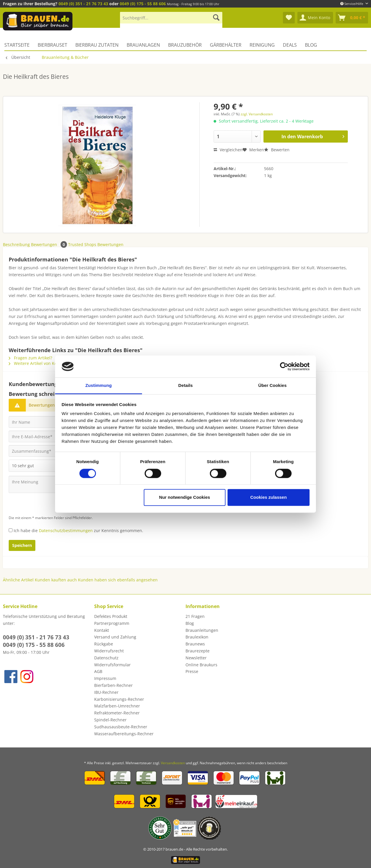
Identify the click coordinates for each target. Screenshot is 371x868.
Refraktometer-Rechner (117, 713)
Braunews (195, 644)
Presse (192, 671)
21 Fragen (195, 616)
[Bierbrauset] (52, 45)
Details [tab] (185, 386)
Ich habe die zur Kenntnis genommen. (78, 531)
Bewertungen (50, 244)
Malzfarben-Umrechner (117, 706)
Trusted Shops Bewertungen (96, 244)
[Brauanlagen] (143, 45)
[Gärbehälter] (226, 45)
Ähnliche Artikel (18, 580)
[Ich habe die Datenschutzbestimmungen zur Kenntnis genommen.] (11, 530)
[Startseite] (19, 45)
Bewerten (277, 150)
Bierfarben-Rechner (113, 685)
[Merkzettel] (289, 18)
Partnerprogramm (112, 623)
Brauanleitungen (202, 630)
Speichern (22, 545)
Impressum (105, 678)
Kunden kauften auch (56, 580)
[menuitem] (171, 20)
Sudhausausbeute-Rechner (121, 727)
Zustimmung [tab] (99, 386)
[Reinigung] (262, 45)
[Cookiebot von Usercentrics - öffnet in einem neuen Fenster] (284, 366)
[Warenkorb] (352, 18)
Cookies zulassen (268, 497)
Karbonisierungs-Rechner (119, 699)
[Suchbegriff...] (171, 18)
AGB (98, 671)
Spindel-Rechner (110, 720)
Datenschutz (106, 658)
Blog (190, 623)
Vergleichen (228, 150)
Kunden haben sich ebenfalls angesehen (118, 580)
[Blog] (311, 45)
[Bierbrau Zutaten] (97, 45)
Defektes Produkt (111, 616)
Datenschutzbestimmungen (66, 531)
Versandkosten (173, 763)
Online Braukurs (201, 665)
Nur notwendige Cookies (185, 497)
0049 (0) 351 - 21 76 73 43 (83, 4)
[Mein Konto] (315, 18)
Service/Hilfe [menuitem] (352, 4)
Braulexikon (197, 637)
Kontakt (102, 630)
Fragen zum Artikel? (30, 358)
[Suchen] (216, 18)
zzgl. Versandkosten (257, 114)
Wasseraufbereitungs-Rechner (124, 734)
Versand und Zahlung (115, 637)
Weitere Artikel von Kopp (35, 363)
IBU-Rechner (106, 692)
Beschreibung (16, 244)
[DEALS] (290, 45)
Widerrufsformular (112, 665)
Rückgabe (104, 644)
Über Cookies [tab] (272, 386)
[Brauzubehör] (185, 45)
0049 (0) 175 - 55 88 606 (143, 4)
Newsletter (196, 658)
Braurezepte (198, 651)
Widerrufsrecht (109, 651)
